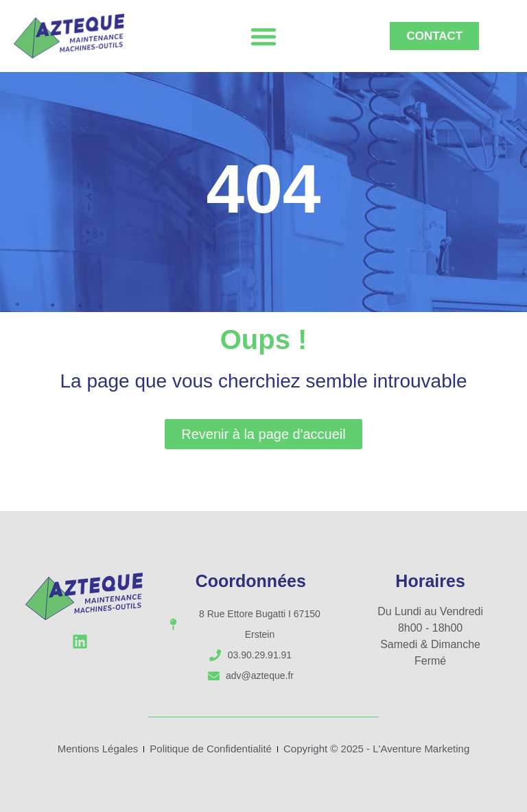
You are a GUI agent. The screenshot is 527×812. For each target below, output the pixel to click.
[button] (263, 36)
